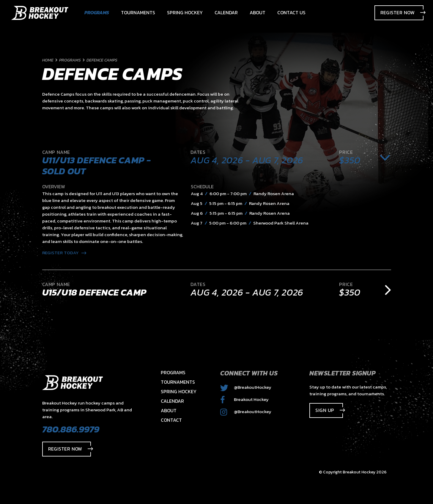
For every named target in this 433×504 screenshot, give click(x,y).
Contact (171, 420)
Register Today (64, 253)
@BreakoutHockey (246, 387)
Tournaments (178, 382)
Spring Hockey (179, 391)
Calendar (172, 401)
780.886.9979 (71, 429)
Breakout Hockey (244, 399)
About (169, 410)
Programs (173, 372)
